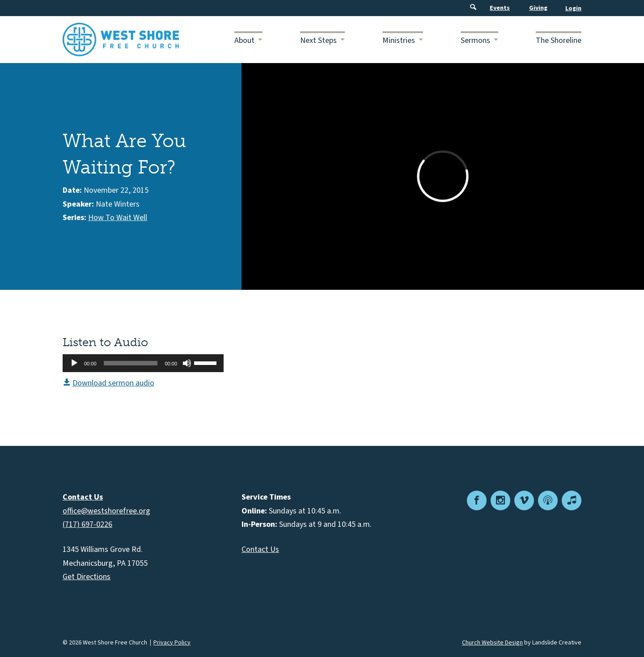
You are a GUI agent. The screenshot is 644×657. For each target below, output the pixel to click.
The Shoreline (559, 40)
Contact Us (260, 549)
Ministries (399, 40)
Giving (538, 8)
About (244, 40)
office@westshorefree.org (106, 511)
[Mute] (187, 363)
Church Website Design (492, 643)
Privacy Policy (172, 643)
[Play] (74, 363)
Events (500, 8)
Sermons (475, 40)
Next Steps (318, 40)
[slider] (131, 363)
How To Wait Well (118, 218)
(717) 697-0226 (87, 524)
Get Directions (87, 577)
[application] (143, 363)
